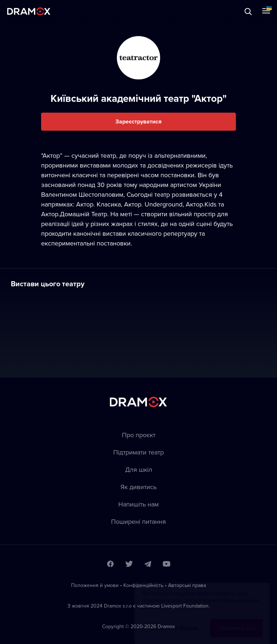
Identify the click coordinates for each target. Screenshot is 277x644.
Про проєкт (139, 435)
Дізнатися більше (175, 621)
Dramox (29, 11)
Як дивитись (138, 487)
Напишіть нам (138, 504)
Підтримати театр (138, 452)
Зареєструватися (138, 121)
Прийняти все (236, 621)
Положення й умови (95, 585)
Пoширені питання (138, 521)
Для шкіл (139, 469)
